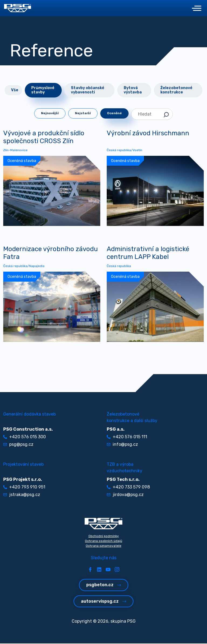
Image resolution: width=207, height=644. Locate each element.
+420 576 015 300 (25, 437)
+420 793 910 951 (24, 488)
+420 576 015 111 (127, 437)
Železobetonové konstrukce (176, 90)
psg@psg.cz (18, 445)
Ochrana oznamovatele (103, 546)
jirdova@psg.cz (125, 495)
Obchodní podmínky (104, 537)
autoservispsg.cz (103, 601)
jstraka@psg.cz (22, 495)
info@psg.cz (122, 445)
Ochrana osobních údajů (103, 541)
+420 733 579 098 (128, 488)
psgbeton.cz (104, 585)
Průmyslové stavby (43, 90)
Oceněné (114, 113)
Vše (15, 90)
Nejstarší (83, 113)
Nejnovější (50, 113)
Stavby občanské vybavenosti (88, 90)
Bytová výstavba (133, 90)
